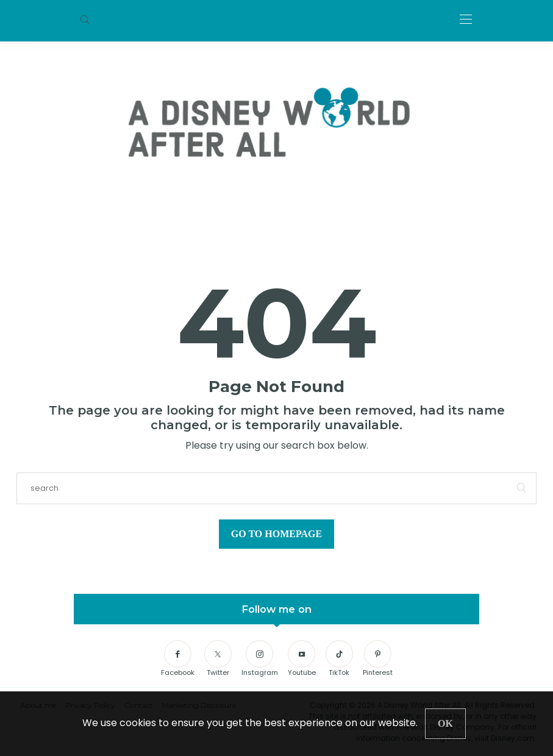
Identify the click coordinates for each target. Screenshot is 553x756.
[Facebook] (178, 659)
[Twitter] (218, 659)
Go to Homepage (276, 534)
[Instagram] (260, 659)
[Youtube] (302, 659)
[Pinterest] (378, 659)
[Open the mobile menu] (466, 20)
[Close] (445, 724)
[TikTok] (339, 659)
